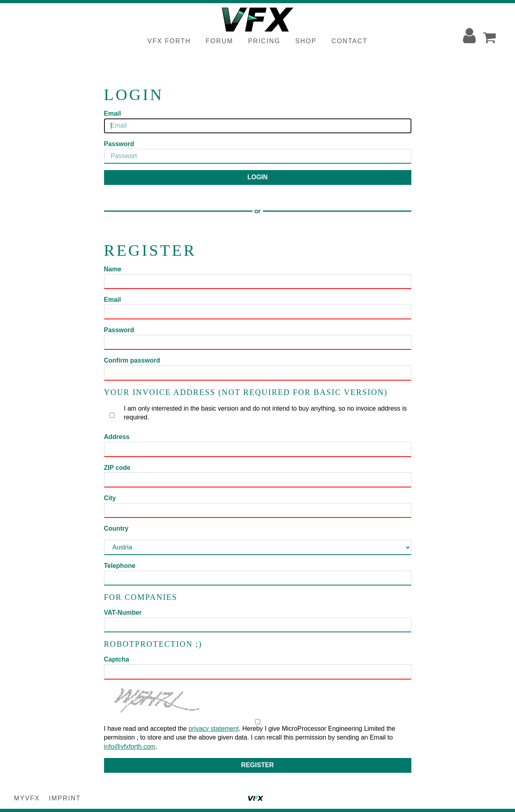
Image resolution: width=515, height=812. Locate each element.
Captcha (117, 659)
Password (119, 144)
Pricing (264, 41)
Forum (219, 41)
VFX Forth (169, 41)
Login (257, 177)
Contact (349, 41)
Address (117, 437)
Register (258, 765)
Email (113, 113)
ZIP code (117, 468)
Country (116, 528)
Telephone (120, 566)
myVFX (27, 798)
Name (113, 269)
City (110, 498)
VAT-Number (123, 613)
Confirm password (132, 360)
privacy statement (213, 729)
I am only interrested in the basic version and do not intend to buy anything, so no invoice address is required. (257, 413)
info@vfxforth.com (130, 747)
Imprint (65, 798)
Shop (306, 41)
